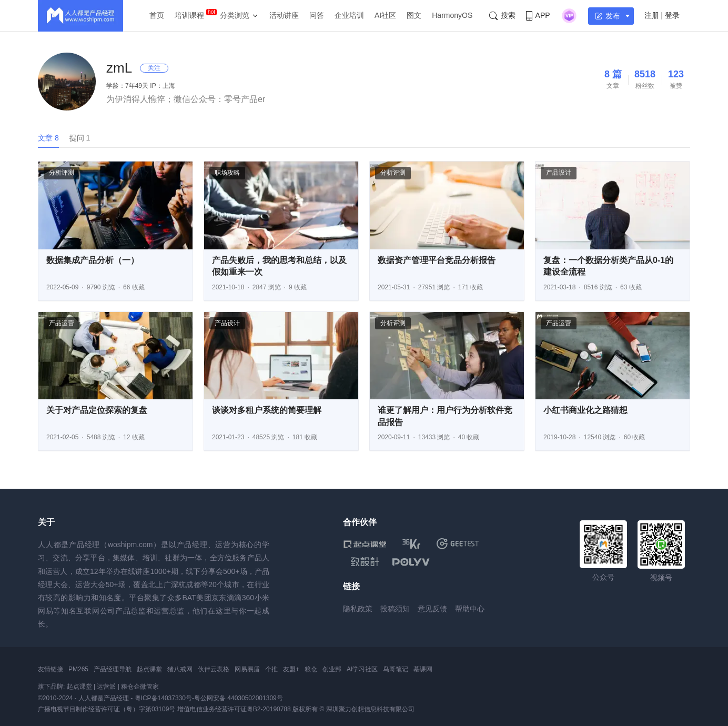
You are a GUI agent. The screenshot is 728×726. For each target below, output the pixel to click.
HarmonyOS (452, 15)
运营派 (106, 687)
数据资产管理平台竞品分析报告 (437, 260)
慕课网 (423, 669)
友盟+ (291, 669)
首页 (157, 15)
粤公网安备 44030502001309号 (239, 698)
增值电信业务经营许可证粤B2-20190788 (234, 709)
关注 (154, 68)
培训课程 (189, 15)
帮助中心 (470, 609)
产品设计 (559, 173)
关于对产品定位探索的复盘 (97, 410)
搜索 (502, 16)
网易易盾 (247, 669)
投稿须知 (395, 609)
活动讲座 (284, 15)
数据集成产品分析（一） (93, 260)
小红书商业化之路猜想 (585, 410)
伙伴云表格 (214, 669)
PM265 (78, 669)
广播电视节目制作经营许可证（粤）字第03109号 (107, 709)
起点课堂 (149, 669)
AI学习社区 (362, 669)
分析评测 (62, 173)
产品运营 (62, 323)
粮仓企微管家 (140, 687)
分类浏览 (235, 15)
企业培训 (349, 15)
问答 (317, 15)
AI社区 (385, 15)
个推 (271, 669)
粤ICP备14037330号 (163, 698)
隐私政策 (358, 609)
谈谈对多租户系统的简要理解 (267, 410)
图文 (414, 15)
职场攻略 (227, 173)
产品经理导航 (113, 669)
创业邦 (332, 669)
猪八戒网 (180, 669)
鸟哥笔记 (396, 669)
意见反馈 (432, 609)
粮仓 (311, 669)
